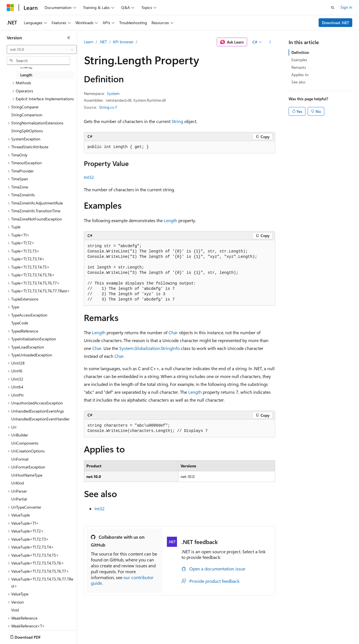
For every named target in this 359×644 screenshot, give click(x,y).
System (113, 93)
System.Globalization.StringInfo (149, 348)
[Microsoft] (10, 8)
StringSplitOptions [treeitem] (27, 131)
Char (173, 332)
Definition (300, 52)
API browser (123, 42)
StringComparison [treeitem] (27, 115)
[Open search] (333, 8)
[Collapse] (69, 38)
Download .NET (336, 23)
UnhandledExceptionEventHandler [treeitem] (40, 419)
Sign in (346, 7)
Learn (89, 42)
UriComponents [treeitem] (25, 443)
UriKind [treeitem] (18, 483)
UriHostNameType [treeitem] (27, 475)
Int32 (89, 177)
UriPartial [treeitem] (19, 499)
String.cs (106, 107)
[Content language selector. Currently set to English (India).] (25, 636)
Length (171, 220)
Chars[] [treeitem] (26, 67)
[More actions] (270, 42)
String (177, 121)
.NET (103, 42)
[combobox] (42, 49)
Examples (299, 60)
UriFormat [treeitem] (20, 459)
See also (298, 82)
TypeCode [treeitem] (20, 323)
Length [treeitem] (26, 75)
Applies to (300, 75)
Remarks (299, 67)
